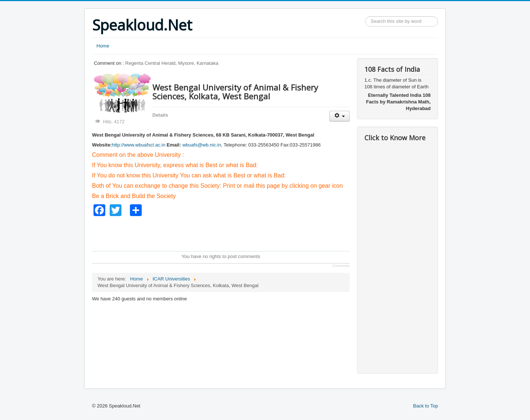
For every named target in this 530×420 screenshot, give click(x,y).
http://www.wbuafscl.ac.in (139, 145)
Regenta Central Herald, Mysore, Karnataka (172, 63)
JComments (341, 266)
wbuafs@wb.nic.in (202, 145)
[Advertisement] (226, 233)
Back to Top (425, 406)
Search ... (365, 16)
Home (103, 46)
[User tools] (340, 116)
